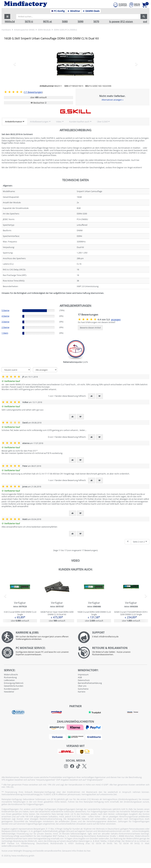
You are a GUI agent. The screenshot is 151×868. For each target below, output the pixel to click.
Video (59, 122)
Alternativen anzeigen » (112, 100)
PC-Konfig (58, 11)
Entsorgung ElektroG (14, 683)
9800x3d (10, 22)
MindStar (74, 11)
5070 (96, 22)
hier (89, 851)
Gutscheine (83, 689)
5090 (81, 22)
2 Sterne (5, 327)
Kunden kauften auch (79, 122)
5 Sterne (5, 310)
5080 (65, 22)
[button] (7, 16)
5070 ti (29, 22)
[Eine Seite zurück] (128, 542)
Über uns (82, 686)
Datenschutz (84, 680)
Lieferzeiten (9, 680)
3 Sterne (5, 322)
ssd (145, 22)
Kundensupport (11, 689)
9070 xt (48, 22)
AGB (80, 677)
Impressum (83, 675)
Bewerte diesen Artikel (90, 328)
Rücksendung (10, 677)
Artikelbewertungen (39, 122)
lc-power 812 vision (121, 22)
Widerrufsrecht (11, 675)
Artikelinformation (14, 122)
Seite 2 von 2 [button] (140, 542)
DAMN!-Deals (91, 11)
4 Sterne (5, 316)
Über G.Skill (102, 122)
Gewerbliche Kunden (14, 686)
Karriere (82, 692)
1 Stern (5, 333)
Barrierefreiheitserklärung (90, 683)
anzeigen (116, 320)
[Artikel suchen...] (78, 16)
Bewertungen (33, 92)
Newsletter (9, 692)
